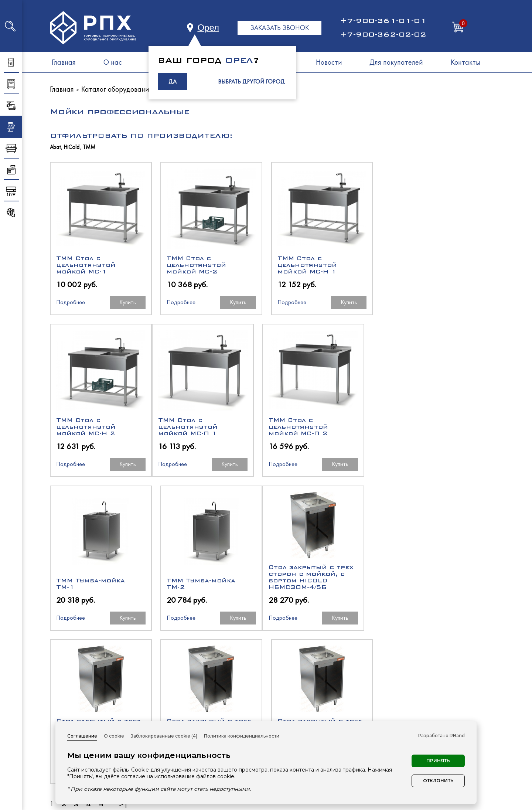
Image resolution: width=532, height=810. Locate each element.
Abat (55, 147)
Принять (438, 761)
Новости (329, 62)
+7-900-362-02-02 (383, 34)
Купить (127, 302)
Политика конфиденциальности (242, 736)
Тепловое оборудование (312, 705)
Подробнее (71, 302)
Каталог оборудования (117, 89)
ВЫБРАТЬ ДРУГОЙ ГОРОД (251, 81)
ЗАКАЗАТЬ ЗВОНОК (279, 28)
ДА (173, 81)
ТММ (89, 147)
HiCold (72, 147)
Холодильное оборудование (319, 692)
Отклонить (438, 781)
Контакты (465, 62)
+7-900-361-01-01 (383, 21)
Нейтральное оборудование (319, 719)
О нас (113, 62)
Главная (64, 62)
